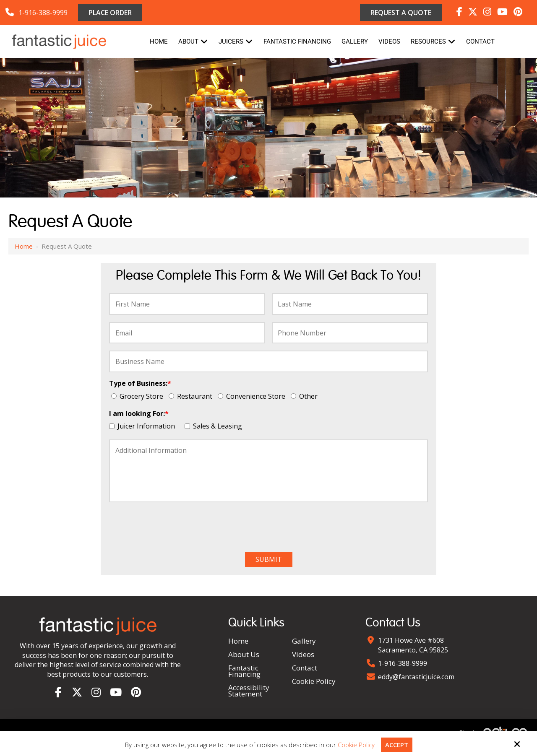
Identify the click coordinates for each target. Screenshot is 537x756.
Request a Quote (401, 13)
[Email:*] (187, 333)
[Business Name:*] (268, 361)
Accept (397, 745)
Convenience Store (253, 396)
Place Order (110, 13)
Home (24, 246)
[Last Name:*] (350, 304)
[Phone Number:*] (350, 333)
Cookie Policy (356, 745)
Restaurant (192, 396)
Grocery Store (139, 396)
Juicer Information (144, 426)
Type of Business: (140, 383)
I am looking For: (139, 413)
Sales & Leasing (215, 426)
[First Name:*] (187, 304)
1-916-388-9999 (43, 13)
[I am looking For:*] (112, 426)
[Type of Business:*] (114, 396)
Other (306, 396)
